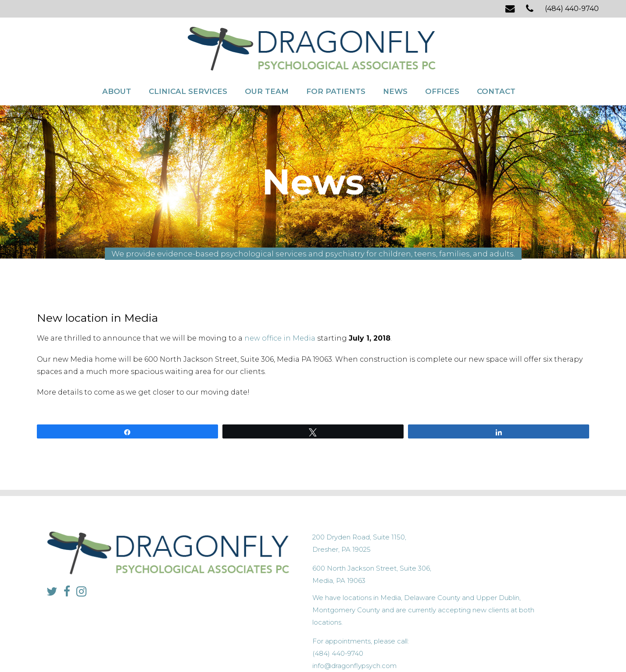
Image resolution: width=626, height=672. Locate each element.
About (117, 74)
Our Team (267, 74)
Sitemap (293, 648)
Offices (442, 74)
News (395, 74)
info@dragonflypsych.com (456, 588)
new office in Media (280, 321)
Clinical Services (188, 74)
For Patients (336, 74)
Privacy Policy (260, 648)
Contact (496, 74)
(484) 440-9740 (572, 9)
